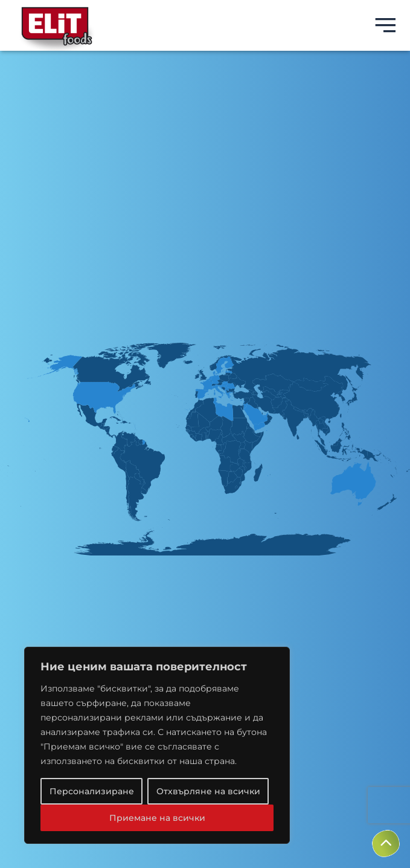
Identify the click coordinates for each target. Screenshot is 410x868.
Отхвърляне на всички (208, 791)
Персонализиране (92, 791)
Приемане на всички (157, 818)
